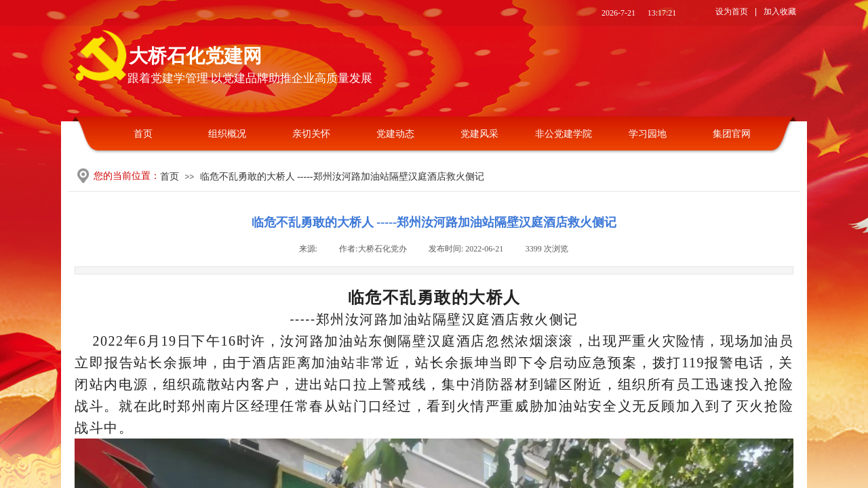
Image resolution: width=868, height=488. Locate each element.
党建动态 (395, 134)
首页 (143, 134)
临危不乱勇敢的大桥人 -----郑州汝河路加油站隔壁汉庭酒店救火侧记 (342, 177)
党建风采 (479, 134)
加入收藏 (780, 12)
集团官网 (732, 134)
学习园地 (648, 134)
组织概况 (227, 134)
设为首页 (732, 12)
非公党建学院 (564, 134)
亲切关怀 (311, 134)
